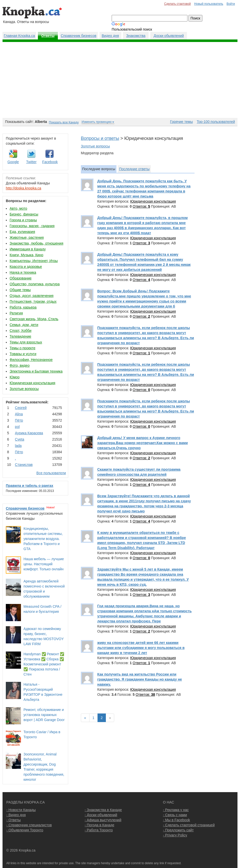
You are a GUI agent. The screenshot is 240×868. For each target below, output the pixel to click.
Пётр (19, 420)
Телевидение (20, 336)
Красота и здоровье (26, 267)
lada (18, 446)
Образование (21, 278)
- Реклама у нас (176, 810)
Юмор (15, 377)
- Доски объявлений (101, 815)
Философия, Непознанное (31, 360)
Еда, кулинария (22, 232)
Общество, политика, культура (35, 284)
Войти (231, 4)
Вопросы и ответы (100, 138)
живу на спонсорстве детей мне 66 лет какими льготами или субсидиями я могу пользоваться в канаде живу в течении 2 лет (141, 648)
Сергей (21, 408)
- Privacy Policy (175, 835)
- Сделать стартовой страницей (189, 825)
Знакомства (136, 36)
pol (17, 427)
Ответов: (141, 206)
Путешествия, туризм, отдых (33, 301)
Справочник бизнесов (79, 36)
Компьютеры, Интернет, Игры (34, 261)
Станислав (24, 465)
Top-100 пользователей (216, 122)
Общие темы (20, 290)
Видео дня (110, 36)
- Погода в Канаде (99, 825)
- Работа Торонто (99, 830)
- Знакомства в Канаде (103, 810)
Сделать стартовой (178, 4)
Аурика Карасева (29, 433)
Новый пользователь (209, 4)
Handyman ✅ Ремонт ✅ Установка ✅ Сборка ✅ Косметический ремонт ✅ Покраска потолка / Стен (44, 664)
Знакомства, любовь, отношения (36, 243)
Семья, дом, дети (24, 325)
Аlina (19, 414)
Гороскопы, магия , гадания (32, 226)
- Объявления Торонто (25, 830)
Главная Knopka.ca (19, 36)
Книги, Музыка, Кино (26, 255)
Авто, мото (18, 208)
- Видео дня (16, 815)
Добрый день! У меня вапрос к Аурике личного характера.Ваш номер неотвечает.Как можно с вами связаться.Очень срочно (142, 443)
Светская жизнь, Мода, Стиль (34, 319)
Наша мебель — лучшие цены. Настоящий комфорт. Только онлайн (44, 564)
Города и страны (23, 220)
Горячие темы (181, 122)
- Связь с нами (175, 815)
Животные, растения (27, 237)
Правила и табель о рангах (30, 486)
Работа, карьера (23, 307)
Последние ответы (134, 169)
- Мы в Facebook (176, 820)
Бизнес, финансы (24, 214)
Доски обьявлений (169, 36)
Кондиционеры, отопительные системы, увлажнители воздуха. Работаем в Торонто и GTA (43, 539)
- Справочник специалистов (29, 825)
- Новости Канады (21, 810)
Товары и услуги (23, 354)
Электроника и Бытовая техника (36, 371)
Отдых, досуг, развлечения (32, 296)
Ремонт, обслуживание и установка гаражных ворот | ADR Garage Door (44, 715)
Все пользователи (51, 473)
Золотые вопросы (24, 389)
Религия (16, 313)
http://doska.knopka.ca (23, 188)
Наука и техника (23, 272)
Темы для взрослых (26, 342)
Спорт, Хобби (20, 331)
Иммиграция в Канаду (28, 249)
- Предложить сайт (178, 830)
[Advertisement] (120, 80)
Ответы (48, 36)
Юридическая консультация (32, 383)
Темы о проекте (22, 348)
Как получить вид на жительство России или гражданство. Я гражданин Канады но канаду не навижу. (140, 679)
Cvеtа (20, 439)
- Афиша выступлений (103, 820)
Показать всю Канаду (64, 122)
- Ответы (14, 820)
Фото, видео (20, 365)
